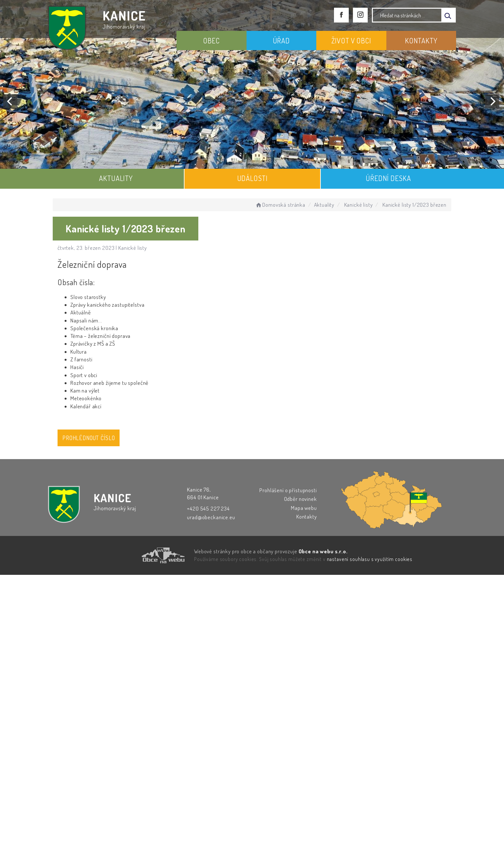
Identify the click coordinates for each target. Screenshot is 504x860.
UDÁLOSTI (252, 178)
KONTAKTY (421, 41)
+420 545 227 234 (208, 508)
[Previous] (10, 101)
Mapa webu (304, 508)
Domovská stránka (280, 205)
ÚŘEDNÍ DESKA (388, 178)
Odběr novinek (301, 499)
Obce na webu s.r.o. (323, 551)
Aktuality (324, 205)
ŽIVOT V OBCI (351, 41)
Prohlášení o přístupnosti (288, 490)
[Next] (492, 101)
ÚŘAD (281, 41)
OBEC (211, 41)
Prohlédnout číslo (89, 438)
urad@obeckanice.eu (211, 517)
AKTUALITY (116, 178)
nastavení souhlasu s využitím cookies (370, 559)
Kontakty (307, 516)
